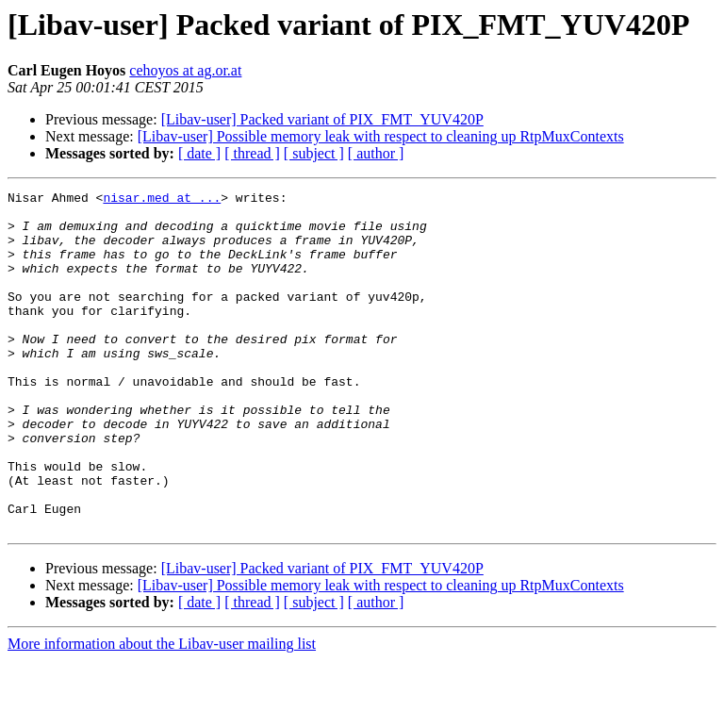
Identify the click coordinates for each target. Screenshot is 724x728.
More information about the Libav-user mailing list (162, 711)
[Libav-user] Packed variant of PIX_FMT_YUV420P (322, 119)
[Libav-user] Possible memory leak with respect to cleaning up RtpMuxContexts (381, 136)
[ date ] (199, 153)
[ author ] (376, 153)
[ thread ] (252, 153)
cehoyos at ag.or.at (185, 70)
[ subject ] (314, 153)
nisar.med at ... (162, 200)
